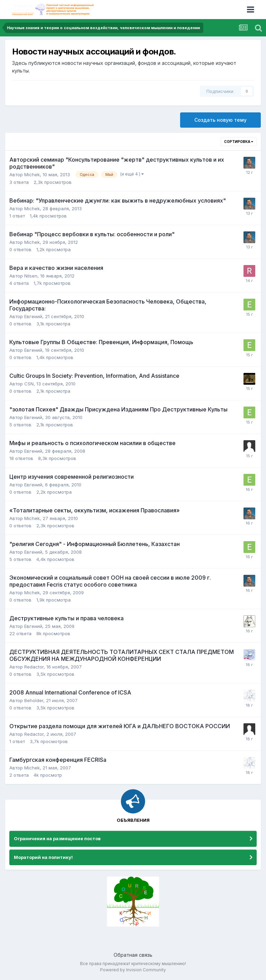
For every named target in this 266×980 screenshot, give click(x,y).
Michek (32, 174)
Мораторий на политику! (43, 857)
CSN (29, 384)
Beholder (34, 700)
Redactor (34, 667)
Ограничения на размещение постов (57, 838)
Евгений (33, 316)
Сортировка (239, 142)
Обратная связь (133, 955)
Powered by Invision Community (133, 970)
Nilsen (31, 276)
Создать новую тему (220, 120)
